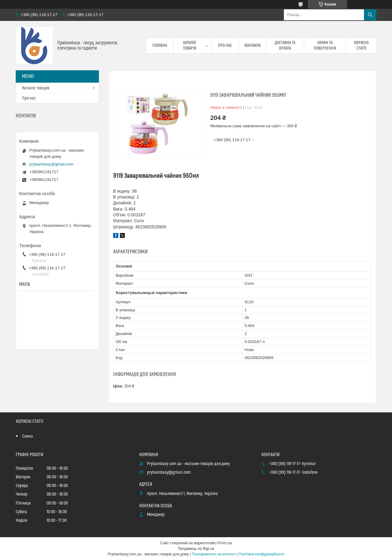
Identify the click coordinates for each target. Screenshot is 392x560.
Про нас (225, 46)
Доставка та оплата (285, 46)
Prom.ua (225, 543)
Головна (160, 46)
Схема (28, 436)
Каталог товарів (190, 46)
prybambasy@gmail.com (51, 164)
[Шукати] (370, 15)
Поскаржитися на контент (214, 554)
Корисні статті (361, 46)
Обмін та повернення (325, 46)
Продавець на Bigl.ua (196, 549)
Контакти (253, 46)
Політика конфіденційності (262, 554)
